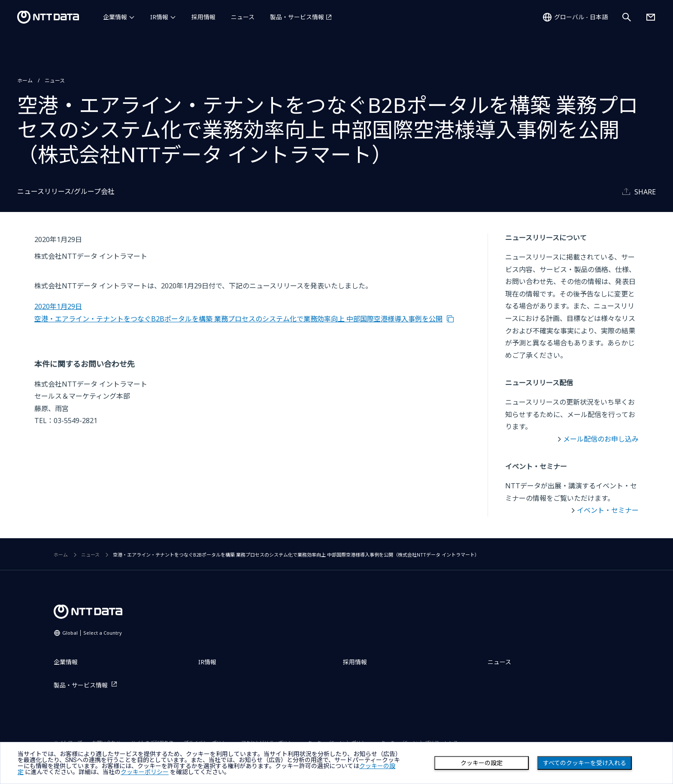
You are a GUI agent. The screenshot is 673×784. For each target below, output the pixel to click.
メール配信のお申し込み (601, 439)
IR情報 (159, 17)
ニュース (243, 17)
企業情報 (115, 17)
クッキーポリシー (145, 772)
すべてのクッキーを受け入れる (585, 763)
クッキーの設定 (482, 763)
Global (92, 633)
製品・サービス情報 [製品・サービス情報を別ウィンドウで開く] (297, 17)
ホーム (25, 80)
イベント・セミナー (608, 510)
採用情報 (203, 17)
